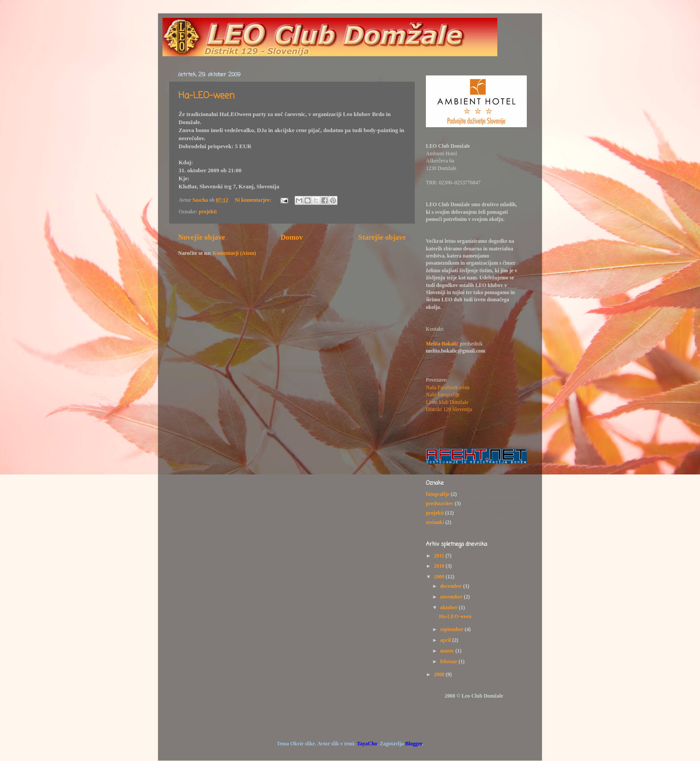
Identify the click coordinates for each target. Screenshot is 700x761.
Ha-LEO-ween (206, 96)
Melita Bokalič (442, 344)
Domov (292, 237)
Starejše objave (382, 237)
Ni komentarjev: (254, 200)
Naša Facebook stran (448, 388)
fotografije (438, 494)
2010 (440, 566)
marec (448, 651)
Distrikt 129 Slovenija (449, 410)
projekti (208, 212)
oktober (450, 608)
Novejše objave (202, 237)
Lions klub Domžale (447, 402)
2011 (440, 556)
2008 (440, 675)
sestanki (435, 522)
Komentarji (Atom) (234, 253)
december (452, 586)
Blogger (413, 744)
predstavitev (440, 504)
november (452, 597)
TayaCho (367, 744)
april (446, 640)
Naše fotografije (443, 395)
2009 (440, 577)
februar (449, 662)
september (452, 630)
